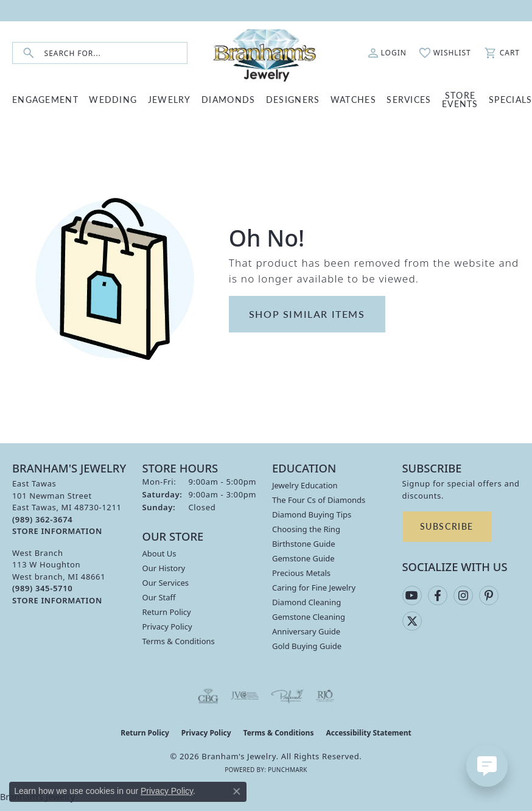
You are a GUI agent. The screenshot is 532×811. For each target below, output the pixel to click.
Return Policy (167, 612)
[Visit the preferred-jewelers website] (287, 696)
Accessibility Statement (368, 733)
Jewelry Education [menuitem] (305, 485)
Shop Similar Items (307, 314)
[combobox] (116, 53)
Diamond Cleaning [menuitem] (306, 602)
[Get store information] (57, 531)
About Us (159, 553)
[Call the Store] (42, 519)
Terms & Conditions (179, 641)
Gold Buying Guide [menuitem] (307, 646)
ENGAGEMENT (45, 99)
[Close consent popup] (237, 792)
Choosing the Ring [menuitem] (306, 529)
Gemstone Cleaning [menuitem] (309, 617)
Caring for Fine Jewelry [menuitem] (314, 588)
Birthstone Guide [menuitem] (304, 544)
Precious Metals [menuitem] (301, 573)
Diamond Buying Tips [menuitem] (312, 514)
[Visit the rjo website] (325, 696)
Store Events (460, 99)
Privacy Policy (167, 627)
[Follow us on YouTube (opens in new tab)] (412, 595)
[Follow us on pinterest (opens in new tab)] (489, 595)
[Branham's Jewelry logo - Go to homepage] (266, 53)
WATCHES (353, 99)
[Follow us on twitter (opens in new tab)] (412, 621)
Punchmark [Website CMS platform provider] (288, 770)
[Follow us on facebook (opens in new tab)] (438, 595)
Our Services (166, 583)
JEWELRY (170, 99)
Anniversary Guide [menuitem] (306, 631)
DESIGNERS (293, 99)
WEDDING (113, 99)
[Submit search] (29, 53)
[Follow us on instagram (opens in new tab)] (463, 595)
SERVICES (409, 99)
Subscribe (447, 526)
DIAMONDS (228, 99)
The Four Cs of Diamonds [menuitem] (319, 500)
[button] (387, 53)
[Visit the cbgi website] (208, 696)
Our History (164, 568)
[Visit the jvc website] (245, 696)
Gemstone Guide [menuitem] (303, 558)
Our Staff (159, 597)
